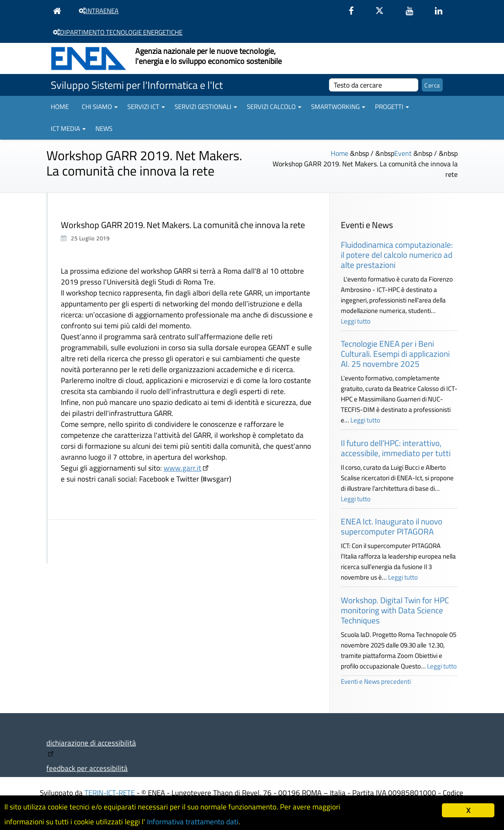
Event (403, 153)
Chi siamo (100, 107)
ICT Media (68, 128)
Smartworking (338, 107)
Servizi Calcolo (274, 107)
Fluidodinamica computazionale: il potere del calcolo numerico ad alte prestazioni (397, 255)
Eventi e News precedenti (376, 681)
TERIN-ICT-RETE (110, 793)
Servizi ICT (146, 107)
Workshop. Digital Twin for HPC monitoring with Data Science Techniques (395, 610)
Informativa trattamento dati (193, 822)
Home (60, 107)
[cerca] (374, 85)
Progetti (392, 107)
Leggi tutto (356, 321)
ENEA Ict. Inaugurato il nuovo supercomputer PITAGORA (392, 526)
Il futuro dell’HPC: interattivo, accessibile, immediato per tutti (396, 448)
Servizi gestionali (206, 107)
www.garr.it (182, 468)
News (104, 128)
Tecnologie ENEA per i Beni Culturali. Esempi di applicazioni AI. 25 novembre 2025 (395, 353)
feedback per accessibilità (87, 768)
